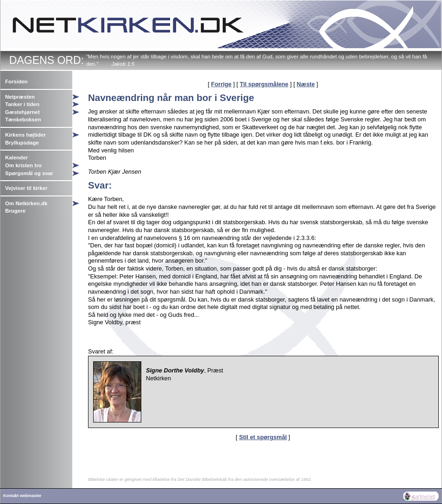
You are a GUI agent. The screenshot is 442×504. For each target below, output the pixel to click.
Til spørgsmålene (264, 84)
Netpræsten (20, 97)
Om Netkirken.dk (26, 203)
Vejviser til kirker (26, 188)
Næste (306, 84)
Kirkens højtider (25, 135)
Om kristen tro (23, 165)
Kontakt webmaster (22, 496)
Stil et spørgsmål (263, 437)
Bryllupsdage (22, 143)
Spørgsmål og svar (29, 173)
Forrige (221, 84)
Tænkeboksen (23, 120)
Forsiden (16, 82)
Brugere (15, 211)
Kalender (16, 157)
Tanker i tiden (22, 104)
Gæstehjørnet (22, 112)
